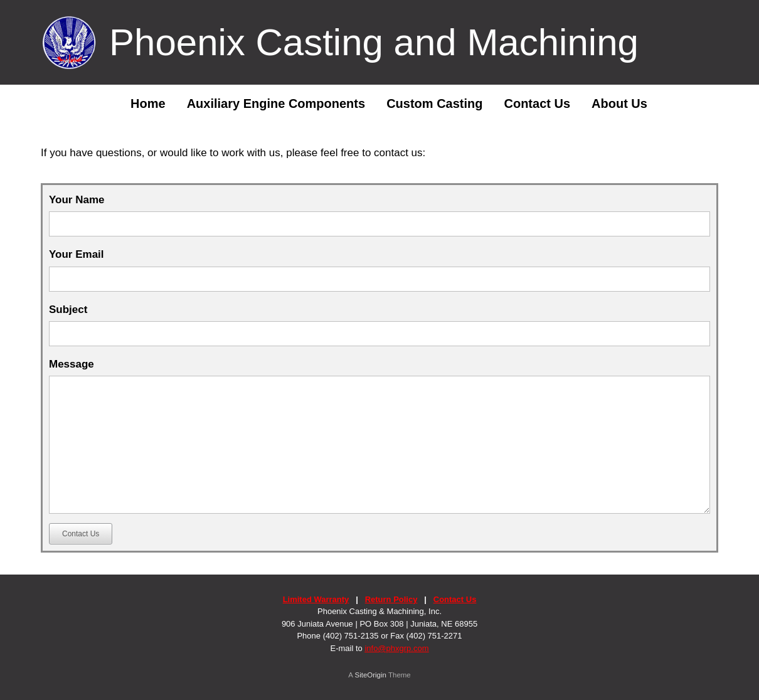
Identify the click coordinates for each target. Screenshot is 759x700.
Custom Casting (434, 103)
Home (139, 103)
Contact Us (537, 103)
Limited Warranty (316, 599)
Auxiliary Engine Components (276, 103)
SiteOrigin (370, 675)
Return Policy (391, 599)
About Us (619, 103)
